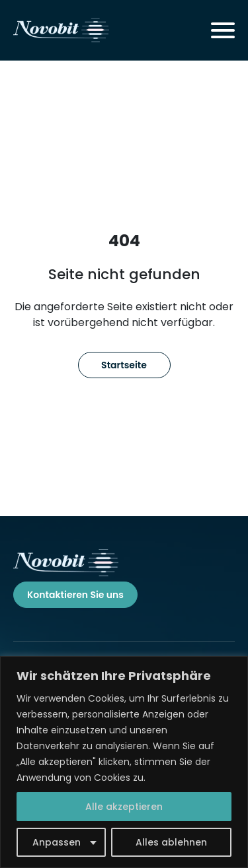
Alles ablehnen (171, 842)
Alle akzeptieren (124, 807)
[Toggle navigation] (223, 30)
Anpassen (57, 842)
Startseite (124, 365)
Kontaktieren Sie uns (75, 595)
